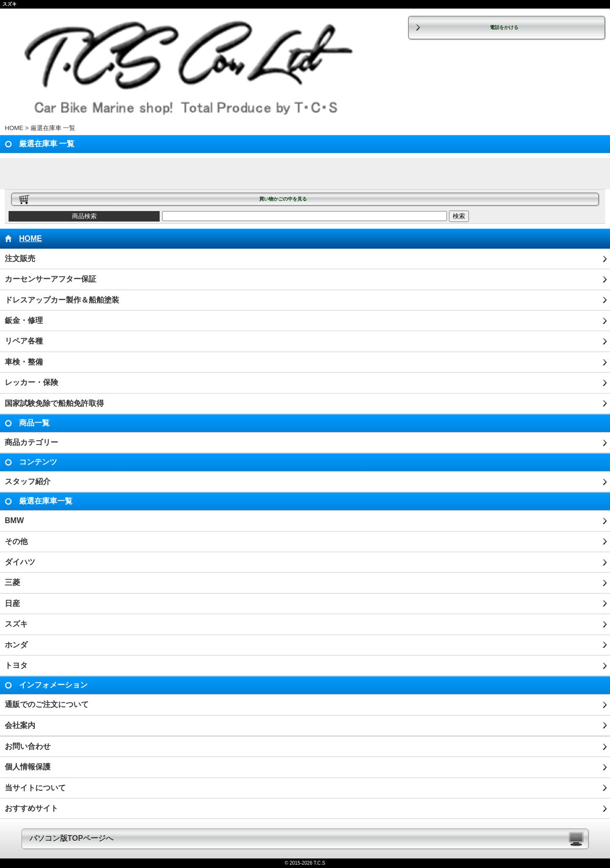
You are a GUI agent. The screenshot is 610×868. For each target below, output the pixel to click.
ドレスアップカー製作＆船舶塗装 (62, 300)
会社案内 (20, 725)
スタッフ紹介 (28, 481)
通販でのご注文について (47, 704)
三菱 (12, 582)
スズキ (16, 624)
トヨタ (16, 665)
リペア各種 (24, 341)
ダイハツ (20, 562)
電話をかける (504, 27)
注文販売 (20, 258)
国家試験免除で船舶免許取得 (54, 403)
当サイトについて (35, 788)
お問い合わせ (28, 746)
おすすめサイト (31, 808)
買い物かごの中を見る (283, 199)
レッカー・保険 (31, 382)
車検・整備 (24, 362)
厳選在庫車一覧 (46, 501)
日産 (12, 603)
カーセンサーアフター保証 (51, 279)
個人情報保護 (28, 767)
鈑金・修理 (24, 320)
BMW (14, 520)
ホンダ (16, 645)
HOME (14, 128)
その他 (16, 541)
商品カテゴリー (31, 442)
